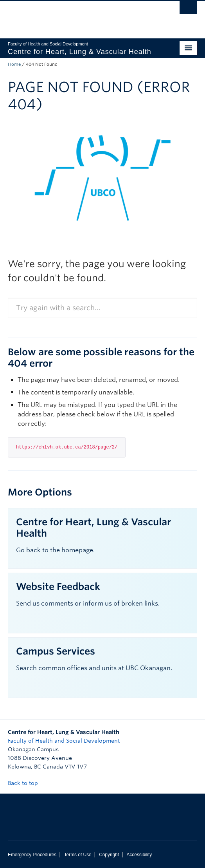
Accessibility (139, 855)
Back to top (27, 783)
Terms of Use (78, 855)
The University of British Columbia (74, 16)
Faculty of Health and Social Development (64, 741)
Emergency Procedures (32, 855)
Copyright (109, 855)
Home (14, 64)
